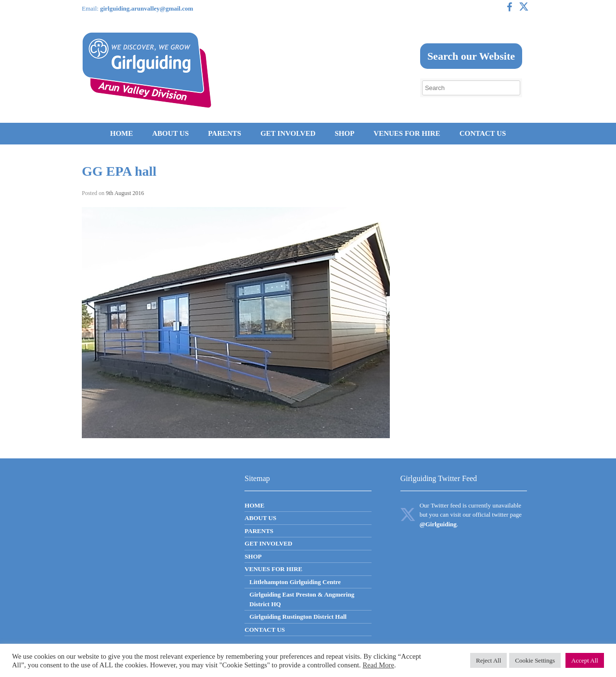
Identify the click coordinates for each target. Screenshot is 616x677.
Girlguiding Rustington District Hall (298, 617)
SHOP (344, 133)
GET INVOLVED (288, 133)
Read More (378, 665)
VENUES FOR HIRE (407, 133)
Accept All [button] (585, 660)
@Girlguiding (438, 524)
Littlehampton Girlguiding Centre (295, 582)
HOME (122, 133)
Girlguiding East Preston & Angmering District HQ (302, 599)
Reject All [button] (488, 660)
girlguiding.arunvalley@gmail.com (147, 8)
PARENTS (225, 133)
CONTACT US (483, 133)
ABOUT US (170, 133)
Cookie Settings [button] (535, 660)
